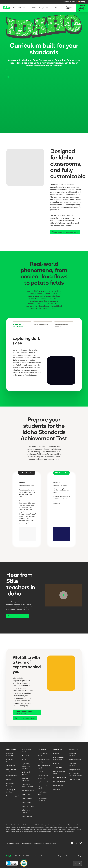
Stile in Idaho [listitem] (26, 794)
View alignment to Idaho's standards (65, 232)
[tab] (22, 325)
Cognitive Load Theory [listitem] (42, 793)
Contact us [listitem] (57, 789)
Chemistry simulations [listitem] (73, 765)
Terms (51, 856)
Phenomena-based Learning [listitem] (44, 761)
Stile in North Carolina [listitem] (26, 811)
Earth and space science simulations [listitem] (75, 775)
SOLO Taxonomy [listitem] (43, 772)
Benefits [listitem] (25, 760)
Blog (59, 856)
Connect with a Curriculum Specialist (82, 8)
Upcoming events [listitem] (59, 781)
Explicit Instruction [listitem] (44, 782)
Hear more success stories (18, 616)
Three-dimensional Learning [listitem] (44, 767)
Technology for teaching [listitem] (11, 791)
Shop (80, 856)
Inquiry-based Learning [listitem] (42, 787)
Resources (69, 856)
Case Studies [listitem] (26, 756)
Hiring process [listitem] (58, 785)
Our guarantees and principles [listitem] (58, 758)
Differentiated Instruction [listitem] (42, 799)
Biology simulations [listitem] (75, 770)
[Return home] (9, 856)
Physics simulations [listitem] (75, 760)
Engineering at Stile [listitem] (60, 777)
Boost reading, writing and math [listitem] (27, 785)
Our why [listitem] (56, 753)
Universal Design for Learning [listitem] (43, 777)
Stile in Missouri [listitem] (27, 802)
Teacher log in (69, 8)
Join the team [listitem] (58, 767)
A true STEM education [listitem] (26, 779)
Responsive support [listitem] (13, 796)
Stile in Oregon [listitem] (27, 816)
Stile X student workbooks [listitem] (11, 771)
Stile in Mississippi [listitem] (28, 798)
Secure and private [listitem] (28, 790)
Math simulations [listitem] (74, 780)
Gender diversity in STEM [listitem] (59, 772)
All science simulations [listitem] (73, 754)
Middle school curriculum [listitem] (11, 754)
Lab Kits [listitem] (9, 780)
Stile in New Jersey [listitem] (28, 806)
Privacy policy (39, 856)
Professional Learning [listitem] (10, 785)
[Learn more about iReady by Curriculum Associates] (74, 2)
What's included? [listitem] (12, 776)
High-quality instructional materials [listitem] (26, 766)
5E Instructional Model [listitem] (43, 754)
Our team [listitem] (56, 763)
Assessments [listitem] (10, 766)
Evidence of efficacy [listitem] (26, 773)
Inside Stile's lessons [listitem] (10, 761)
